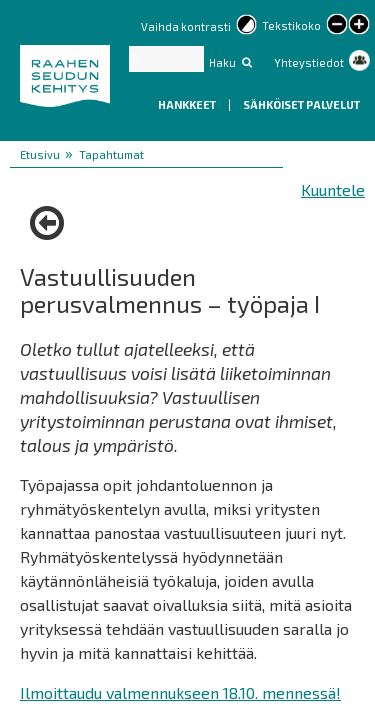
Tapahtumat (111, 154)
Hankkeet (188, 104)
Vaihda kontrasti (186, 26)
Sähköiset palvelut (301, 104)
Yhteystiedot (309, 62)
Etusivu (40, 154)
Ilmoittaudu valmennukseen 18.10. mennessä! (180, 692)
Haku (222, 62)
